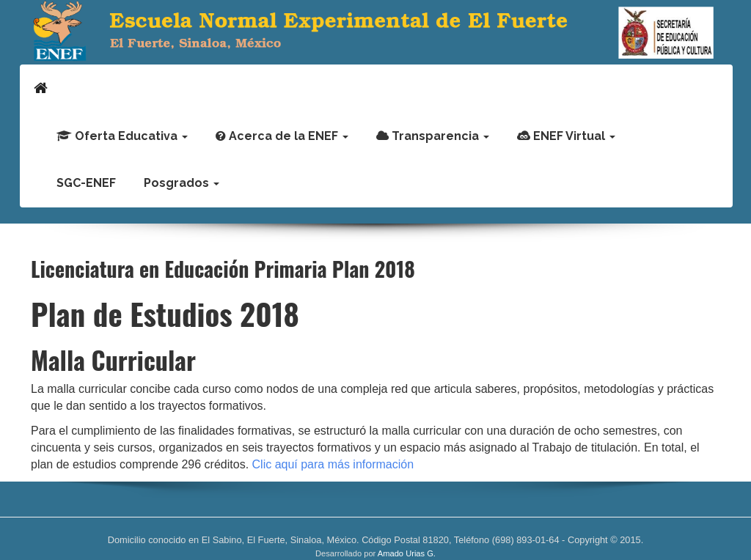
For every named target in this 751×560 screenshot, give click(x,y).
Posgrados (182, 183)
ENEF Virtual (566, 136)
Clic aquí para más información (331, 464)
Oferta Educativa (122, 136)
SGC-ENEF (86, 183)
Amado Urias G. (407, 553)
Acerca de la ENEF (282, 136)
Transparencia (433, 136)
